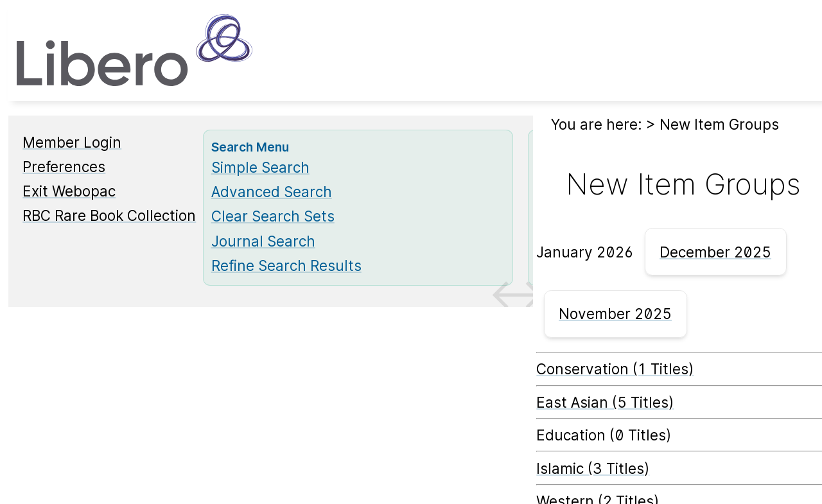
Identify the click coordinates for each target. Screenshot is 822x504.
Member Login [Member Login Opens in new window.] (72, 142)
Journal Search (263, 241)
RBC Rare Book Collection (109, 215)
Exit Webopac (69, 191)
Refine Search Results (286, 265)
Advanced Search (272, 192)
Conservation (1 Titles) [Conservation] (615, 369)
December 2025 (715, 252)
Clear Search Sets (273, 216)
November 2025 (615, 314)
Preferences (64, 167)
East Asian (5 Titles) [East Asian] (605, 402)
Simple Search (260, 167)
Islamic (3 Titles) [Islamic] (593, 468)
